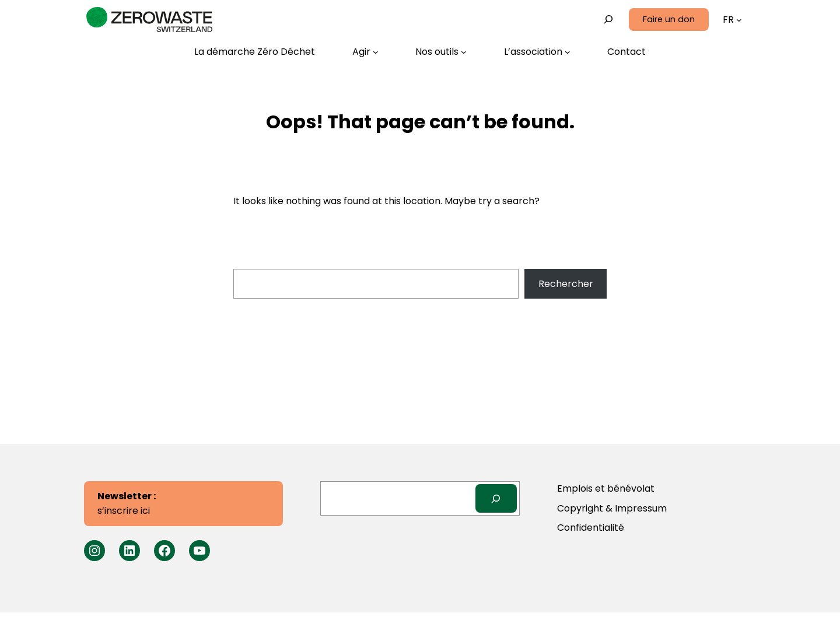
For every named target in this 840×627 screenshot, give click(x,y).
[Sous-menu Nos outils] (441, 52)
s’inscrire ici (127, 504)
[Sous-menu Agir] (365, 52)
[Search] (496, 498)
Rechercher (566, 284)
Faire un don (669, 19)
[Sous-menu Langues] (739, 20)
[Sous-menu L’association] (537, 52)
